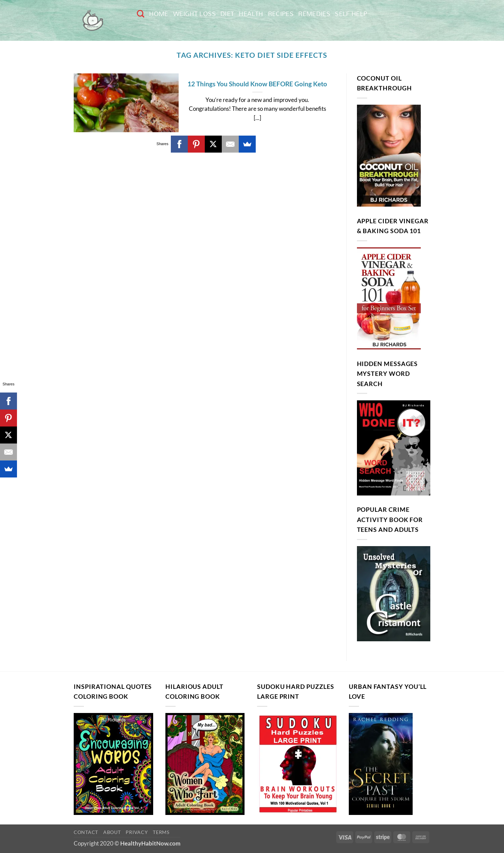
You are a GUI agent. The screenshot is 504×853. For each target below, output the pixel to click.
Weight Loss (194, 14)
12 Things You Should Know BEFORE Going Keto (257, 84)
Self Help (351, 14)
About (112, 832)
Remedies (314, 14)
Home (159, 14)
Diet (227, 14)
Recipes (281, 14)
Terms (161, 832)
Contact (86, 832)
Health (251, 14)
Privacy (137, 832)
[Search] (141, 14)
